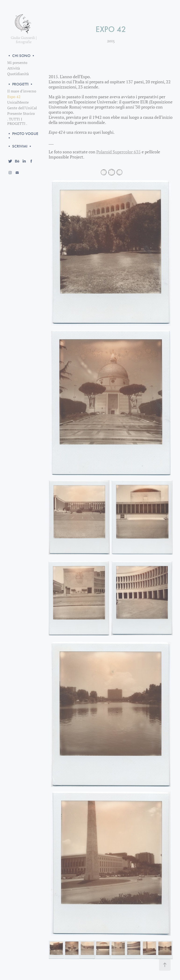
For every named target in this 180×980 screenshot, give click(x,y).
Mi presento (17, 63)
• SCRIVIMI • (20, 146)
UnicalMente (18, 102)
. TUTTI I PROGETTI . (17, 121)
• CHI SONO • (21, 56)
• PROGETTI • (20, 84)
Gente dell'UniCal (22, 108)
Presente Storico (21, 113)
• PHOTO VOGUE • (23, 136)
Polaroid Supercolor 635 (119, 152)
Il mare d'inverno (22, 91)
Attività (14, 68)
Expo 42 (14, 97)
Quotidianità (18, 74)
